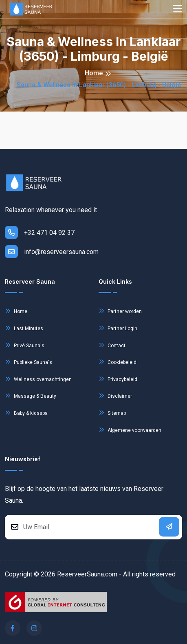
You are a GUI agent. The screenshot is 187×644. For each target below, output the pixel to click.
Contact (112, 345)
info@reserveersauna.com (52, 252)
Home (94, 73)
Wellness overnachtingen (38, 379)
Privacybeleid (118, 379)
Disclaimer (115, 395)
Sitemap (112, 413)
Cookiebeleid (118, 362)
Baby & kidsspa (26, 413)
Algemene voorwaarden (130, 430)
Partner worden (120, 311)
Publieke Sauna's (29, 362)
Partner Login (118, 328)
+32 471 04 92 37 (40, 232)
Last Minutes (24, 328)
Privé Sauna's (25, 345)
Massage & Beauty (31, 395)
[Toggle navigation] (178, 9)
